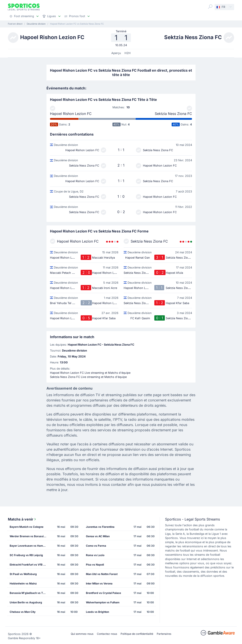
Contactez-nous (107, 634)
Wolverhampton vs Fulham (103, 602)
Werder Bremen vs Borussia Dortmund (30, 536)
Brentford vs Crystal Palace (103, 593)
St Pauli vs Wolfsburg (23, 574)
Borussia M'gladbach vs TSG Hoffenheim (30, 593)
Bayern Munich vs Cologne (27, 527)
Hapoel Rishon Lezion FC (71, 114)
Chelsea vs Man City (23, 612)
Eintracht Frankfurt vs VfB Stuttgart (30, 565)
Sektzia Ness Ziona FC (173, 114)
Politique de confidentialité (137, 634)
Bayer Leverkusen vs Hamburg (29, 546)
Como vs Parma (96, 546)
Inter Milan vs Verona (99, 583)
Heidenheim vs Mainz (23, 583)
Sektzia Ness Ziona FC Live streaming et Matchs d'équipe (88, 377)
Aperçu (116, 53)
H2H (128, 53)
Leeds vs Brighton (97, 612)
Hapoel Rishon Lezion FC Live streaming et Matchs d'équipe (90, 373)
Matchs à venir (22, 519)
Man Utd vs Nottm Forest (102, 574)
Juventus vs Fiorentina (100, 527)
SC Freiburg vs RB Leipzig (26, 555)
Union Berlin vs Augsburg (26, 602)
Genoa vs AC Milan (98, 536)
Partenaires (164, 634)
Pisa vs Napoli (95, 565)
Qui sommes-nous (82, 634)
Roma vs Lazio (95, 555)
